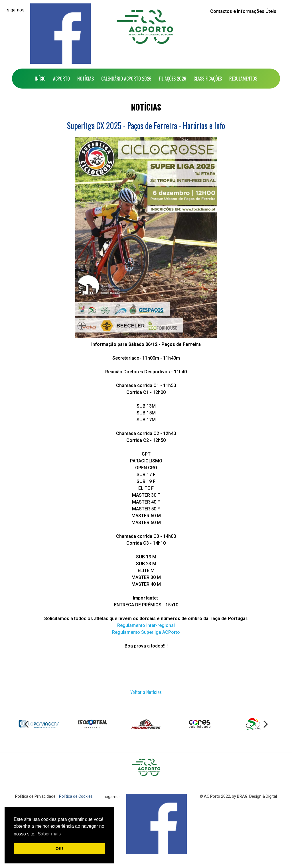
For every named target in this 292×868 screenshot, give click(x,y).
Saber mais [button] (49, 834)
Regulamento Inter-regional (146, 625)
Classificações (208, 79)
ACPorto (61, 79)
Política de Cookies (76, 796)
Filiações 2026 (173, 79)
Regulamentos (243, 79)
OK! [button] (59, 849)
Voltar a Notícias (146, 692)
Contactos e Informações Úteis (243, 11)
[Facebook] (60, 34)
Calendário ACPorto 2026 (126, 79)
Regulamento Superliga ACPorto (146, 632)
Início (40, 79)
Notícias (86, 79)
